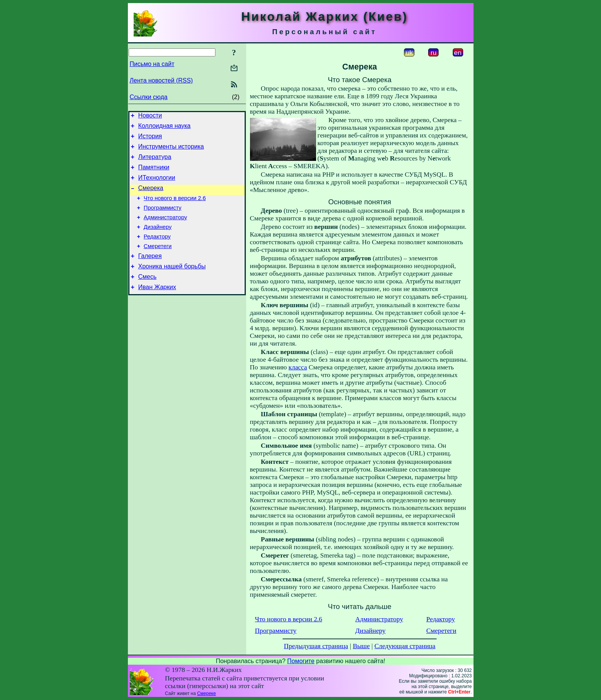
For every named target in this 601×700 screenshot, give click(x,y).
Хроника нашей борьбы (172, 285)
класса (298, 367)
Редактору (157, 252)
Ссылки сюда (149, 97)
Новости (150, 117)
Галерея (150, 273)
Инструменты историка (171, 151)
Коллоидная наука (165, 128)
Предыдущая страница (316, 646)
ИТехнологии (157, 186)
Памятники (154, 174)
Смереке (206, 693)
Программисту (162, 219)
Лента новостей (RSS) (161, 80)
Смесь (147, 296)
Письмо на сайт (152, 64)
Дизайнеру (158, 241)
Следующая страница (405, 646)
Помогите (301, 661)
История (150, 140)
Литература (155, 163)
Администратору (165, 230)
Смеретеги (158, 262)
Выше (361, 646)
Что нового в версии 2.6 (175, 209)
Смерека (151, 197)
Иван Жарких (157, 308)
